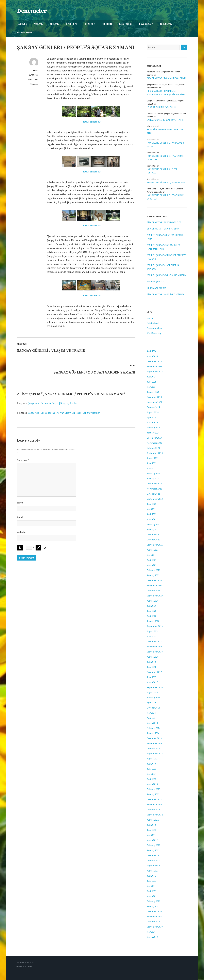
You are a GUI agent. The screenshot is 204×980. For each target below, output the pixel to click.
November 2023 (154, 443)
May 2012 (151, 835)
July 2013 (151, 764)
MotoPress (28, 966)
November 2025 (154, 366)
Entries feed (153, 323)
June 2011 (152, 881)
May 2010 (151, 932)
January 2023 (153, 478)
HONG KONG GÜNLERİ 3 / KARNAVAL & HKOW (165, 145)
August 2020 (153, 601)
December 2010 (154, 911)
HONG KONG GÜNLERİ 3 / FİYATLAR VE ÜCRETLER (165, 158)
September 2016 (155, 687)
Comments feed (155, 328)
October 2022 (153, 494)
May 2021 (151, 555)
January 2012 (153, 850)
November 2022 (154, 489)
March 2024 (152, 422)
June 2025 (152, 382)
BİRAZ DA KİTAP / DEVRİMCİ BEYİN (163, 229)
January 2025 (153, 392)
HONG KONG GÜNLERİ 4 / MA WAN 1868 (166, 182)
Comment (23, 460)
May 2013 (151, 774)
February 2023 (153, 473)
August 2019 (153, 631)
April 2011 (152, 891)
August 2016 (153, 692)
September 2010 (155, 927)
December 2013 (154, 738)
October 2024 (153, 407)
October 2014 (153, 708)
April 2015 (152, 703)
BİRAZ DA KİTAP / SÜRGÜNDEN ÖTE (164, 222)
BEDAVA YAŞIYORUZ (156, 288)
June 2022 (152, 504)
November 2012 (154, 804)
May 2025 (151, 387)
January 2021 (153, 575)
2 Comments (33, 79)
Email (20, 517)
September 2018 (155, 652)
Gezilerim (34, 84)
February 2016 (153, 697)
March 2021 (152, 565)
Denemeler (32, 11)
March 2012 (152, 840)
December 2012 (154, 799)
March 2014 (152, 723)
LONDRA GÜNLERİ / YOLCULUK (162, 107)
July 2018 (151, 662)
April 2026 (152, 351)
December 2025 (154, 361)
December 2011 (154, 855)
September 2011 (155, 866)
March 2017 (152, 682)
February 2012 (153, 845)
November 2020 (154, 585)
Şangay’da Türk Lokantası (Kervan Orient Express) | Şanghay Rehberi (64, 413)
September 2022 (155, 499)
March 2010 (152, 937)
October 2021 (153, 540)
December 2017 (154, 672)
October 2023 (153, 448)
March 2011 (152, 896)
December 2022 (154, 484)
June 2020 (152, 611)
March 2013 (152, 784)
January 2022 (153, 529)
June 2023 (152, 463)
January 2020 (153, 621)
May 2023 (151, 468)
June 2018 (152, 667)
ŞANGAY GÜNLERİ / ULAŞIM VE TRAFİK (165, 120)
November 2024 (154, 402)
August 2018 (153, 657)
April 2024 (152, 417)
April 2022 (152, 514)
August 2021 (153, 550)
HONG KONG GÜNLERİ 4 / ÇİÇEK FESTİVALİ (162, 171)
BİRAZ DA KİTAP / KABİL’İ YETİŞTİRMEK (166, 294)
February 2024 (153, 428)
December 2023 (154, 438)
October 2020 (153, 591)
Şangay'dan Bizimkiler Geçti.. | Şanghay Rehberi (53, 403)
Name (20, 503)
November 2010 (154, 916)
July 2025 (151, 377)
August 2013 (153, 759)
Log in (150, 318)
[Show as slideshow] (91, 122)
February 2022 (153, 524)
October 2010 (153, 922)
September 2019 (155, 626)
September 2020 (155, 596)
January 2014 (153, 733)
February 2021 (153, 570)
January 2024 (153, 433)
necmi (36, 70)
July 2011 (151, 876)
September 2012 (155, 815)
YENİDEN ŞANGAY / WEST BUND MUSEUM (167, 275)
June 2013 (152, 769)
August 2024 (153, 412)
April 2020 (152, 616)
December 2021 (154, 534)
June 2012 (152, 830)
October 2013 (153, 748)
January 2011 (153, 906)
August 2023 (153, 458)
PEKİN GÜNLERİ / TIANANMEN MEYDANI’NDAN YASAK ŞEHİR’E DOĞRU (166, 93)
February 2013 (153, 789)
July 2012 (151, 825)
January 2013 (153, 794)
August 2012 (153, 820)
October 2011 (153, 860)
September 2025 (155, 372)
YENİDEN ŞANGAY (155, 282)
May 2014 (151, 713)
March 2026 (152, 356)
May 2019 (151, 636)
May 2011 (151, 886)
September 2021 (155, 545)
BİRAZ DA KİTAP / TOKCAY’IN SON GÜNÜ (166, 78)
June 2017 (152, 677)
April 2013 (152, 779)
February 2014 (153, 728)
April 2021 (152, 560)
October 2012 (153, 810)
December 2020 (154, 580)
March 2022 (152, 519)
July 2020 (151, 606)
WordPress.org (154, 333)
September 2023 (155, 453)
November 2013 (154, 743)
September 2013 (155, 753)
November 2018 (154, 647)
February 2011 (153, 901)
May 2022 (151, 509)
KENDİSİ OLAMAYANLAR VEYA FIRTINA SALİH (165, 131)
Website (21, 532)
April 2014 (152, 718)
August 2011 (153, 871)
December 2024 (154, 397)
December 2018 (154, 641)
